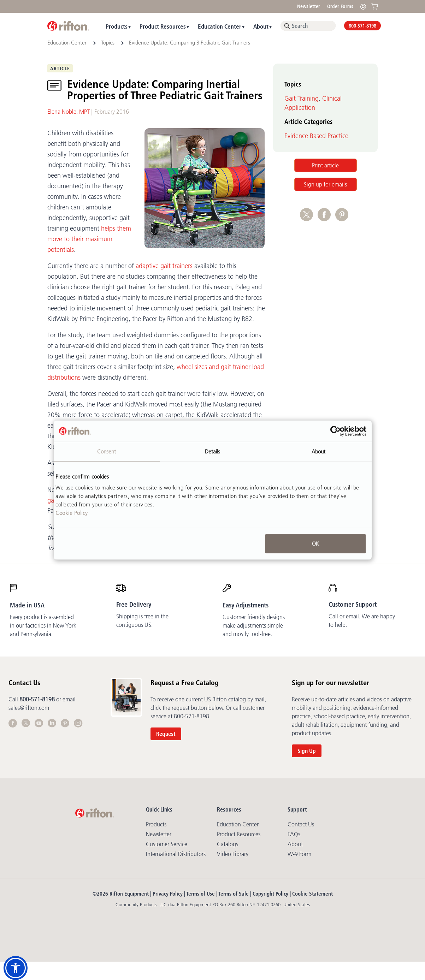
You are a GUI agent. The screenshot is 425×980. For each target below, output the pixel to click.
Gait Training (302, 99)
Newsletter (309, 6)
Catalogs (228, 844)
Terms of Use (200, 894)
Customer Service (167, 844)
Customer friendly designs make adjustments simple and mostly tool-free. (254, 625)
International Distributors (176, 854)
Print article (325, 165)
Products (117, 26)
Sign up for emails (325, 184)
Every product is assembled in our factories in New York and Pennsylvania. (43, 625)
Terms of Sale (234, 894)
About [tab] (319, 451)
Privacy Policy (168, 894)
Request (166, 734)
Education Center (220, 26)
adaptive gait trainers (164, 266)
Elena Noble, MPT (69, 112)
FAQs (294, 834)
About (261, 26)
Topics (108, 43)
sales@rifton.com (29, 708)
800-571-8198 (362, 26)
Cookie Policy (72, 513)
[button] (16, 968)
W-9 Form (299, 854)
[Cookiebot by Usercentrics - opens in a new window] (335, 431)
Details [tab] (213, 451)
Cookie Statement (312, 894)
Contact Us (301, 824)
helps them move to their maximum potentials (89, 239)
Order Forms (340, 6)
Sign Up (307, 751)
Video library (233, 854)
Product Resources (163, 26)
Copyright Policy (270, 894)
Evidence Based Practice (316, 136)
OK (315, 544)
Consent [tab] (107, 451)
